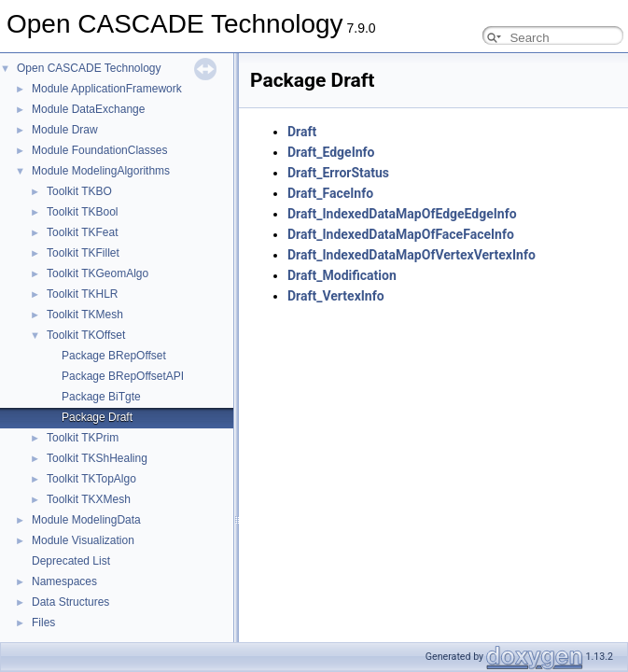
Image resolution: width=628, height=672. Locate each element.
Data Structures (70, 602)
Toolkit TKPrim (83, 438)
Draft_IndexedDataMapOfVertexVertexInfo (412, 255)
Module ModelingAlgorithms (101, 171)
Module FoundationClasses (99, 150)
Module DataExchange (88, 109)
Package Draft (97, 417)
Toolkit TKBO (79, 191)
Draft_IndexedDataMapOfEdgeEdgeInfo (402, 214)
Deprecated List (71, 561)
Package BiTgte (101, 397)
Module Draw (65, 130)
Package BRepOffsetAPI (123, 376)
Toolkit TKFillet (83, 253)
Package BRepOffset (114, 356)
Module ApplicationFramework (107, 89)
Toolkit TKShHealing (97, 458)
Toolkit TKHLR (82, 294)
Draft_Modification (342, 275)
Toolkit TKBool (82, 212)
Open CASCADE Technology (89, 68)
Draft (302, 132)
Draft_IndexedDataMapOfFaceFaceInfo (401, 234)
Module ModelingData (86, 520)
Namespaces (64, 581)
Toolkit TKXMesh (89, 499)
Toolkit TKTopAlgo (91, 479)
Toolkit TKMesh (85, 315)
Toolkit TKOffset (86, 335)
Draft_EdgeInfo (331, 152)
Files (43, 623)
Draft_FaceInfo (330, 193)
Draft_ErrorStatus (338, 173)
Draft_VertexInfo (336, 296)
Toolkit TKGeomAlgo (98, 273)
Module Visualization (83, 540)
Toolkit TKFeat (82, 232)
